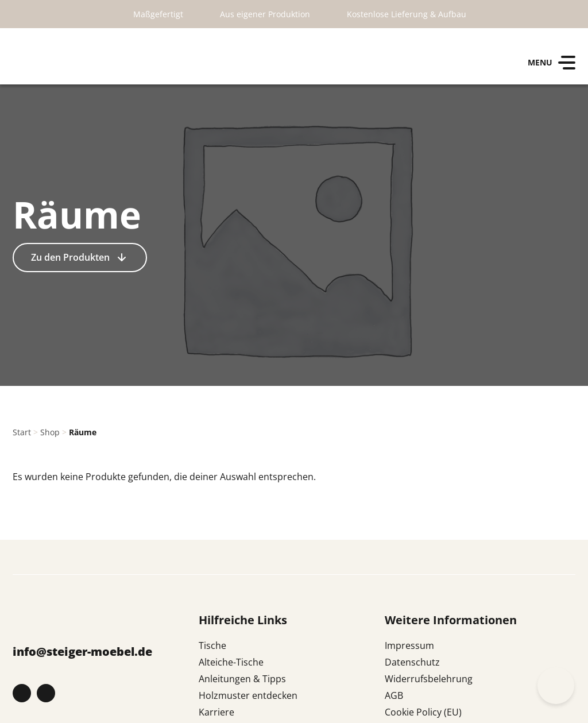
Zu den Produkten (71, 257)
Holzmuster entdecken (248, 695)
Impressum (409, 645)
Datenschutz (412, 662)
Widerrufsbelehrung (429, 679)
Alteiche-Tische (231, 662)
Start (22, 432)
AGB (394, 695)
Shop (50, 432)
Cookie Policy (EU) (423, 712)
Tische (212, 645)
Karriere (216, 712)
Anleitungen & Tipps (242, 679)
